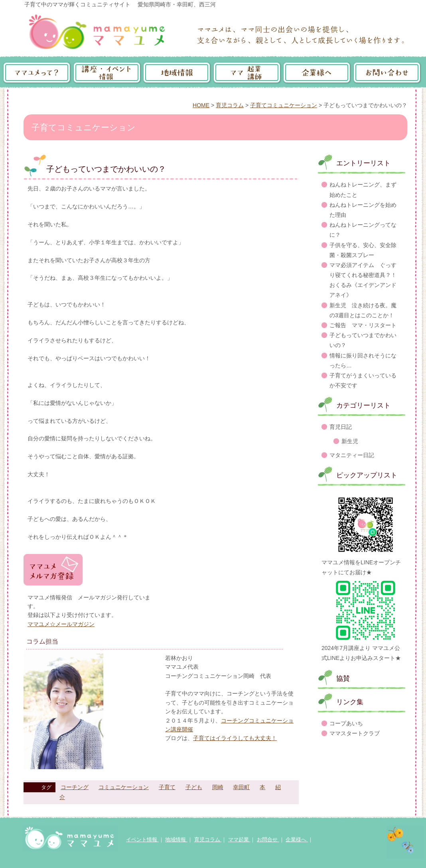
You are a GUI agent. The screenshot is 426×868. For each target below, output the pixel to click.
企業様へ (297, 840)
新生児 (350, 441)
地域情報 (176, 840)
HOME (201, 105)
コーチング (75, 787)
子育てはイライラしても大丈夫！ (235, 738)
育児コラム (230, 105)
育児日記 (341, 427)
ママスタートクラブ (355, 733)
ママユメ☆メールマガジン (61, 624)
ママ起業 (239, 840)
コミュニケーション (124, 787)
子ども (194, 787)
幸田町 (241, 787)
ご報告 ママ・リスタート (363, 325)
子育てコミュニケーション (284, 105)
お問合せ (268, 840)
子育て (167, 787)
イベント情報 (142, 840)
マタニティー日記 (352, 455)
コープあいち (346, 723)
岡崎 (218, 787)
